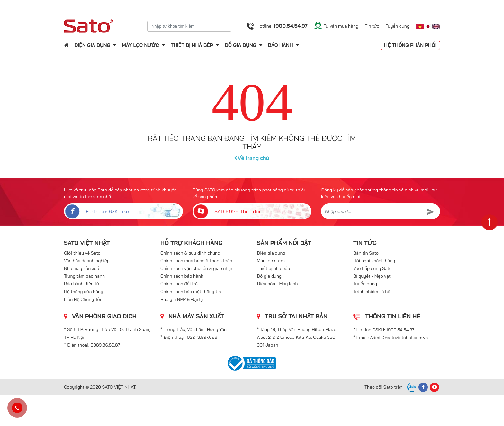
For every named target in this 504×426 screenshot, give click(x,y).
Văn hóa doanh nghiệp (87, 261)
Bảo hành (281, 45)
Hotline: (282, 26)
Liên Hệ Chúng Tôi (82, 299)
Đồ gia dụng (241, 45)
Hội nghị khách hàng (374, 261)
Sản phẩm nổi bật (284, 243)
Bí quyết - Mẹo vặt (372, 276)
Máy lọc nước (140, 45)
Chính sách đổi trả (179, 284)
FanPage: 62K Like (96, 211)
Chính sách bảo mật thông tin (191, 292)
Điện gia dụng (92, 45)
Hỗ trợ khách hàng (191, 243)
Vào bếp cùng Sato (373, 268)
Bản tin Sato (366, 253)
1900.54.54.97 (400, 330)
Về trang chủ (252, 158)
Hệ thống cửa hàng (84, 292)
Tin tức (372, 26)
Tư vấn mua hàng (341, 26)
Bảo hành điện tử (82, 284)
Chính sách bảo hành (182, 276)
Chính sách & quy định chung (190, 253)
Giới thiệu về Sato (82, 253)
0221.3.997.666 (202, 337)
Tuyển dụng (398, 26)
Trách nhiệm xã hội (372, 292)
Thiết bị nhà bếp (192, 45)
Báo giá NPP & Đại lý (182, 299)
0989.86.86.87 (105, 345)
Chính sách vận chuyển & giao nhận (197, 268)
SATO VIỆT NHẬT (87, 243)
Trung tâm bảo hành (84, 276)
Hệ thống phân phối (410, 45)
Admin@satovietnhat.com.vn (399, 338)
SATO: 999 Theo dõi (226, 211)
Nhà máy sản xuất (82, 268)
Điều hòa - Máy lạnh (277, 284)
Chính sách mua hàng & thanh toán (196, 261)
